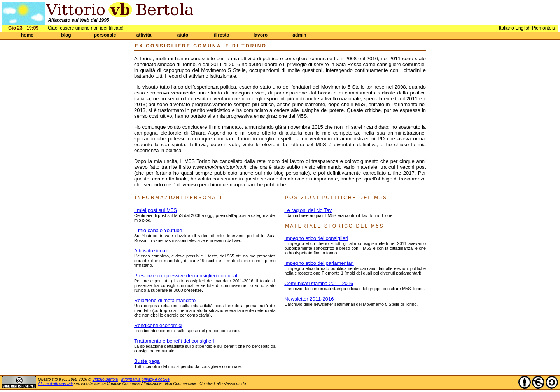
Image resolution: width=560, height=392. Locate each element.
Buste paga (147, 361)
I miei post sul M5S (156, 210)
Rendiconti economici (158, 325)
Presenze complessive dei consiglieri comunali (186, 276)
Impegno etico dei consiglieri (316, 238)
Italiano (507, 28)
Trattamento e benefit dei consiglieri (174, 341)
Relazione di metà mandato (165, 300)
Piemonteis (543, 28)
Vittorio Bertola (105, 379)
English (523, 28)
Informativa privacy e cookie (145, 379)
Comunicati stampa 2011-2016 (319, 283)
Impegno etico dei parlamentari (319, 263)
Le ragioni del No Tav (308, 210)
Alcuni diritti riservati (55, 384)
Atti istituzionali (151, 251)
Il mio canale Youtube (158, 230)
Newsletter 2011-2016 (309, 299)
